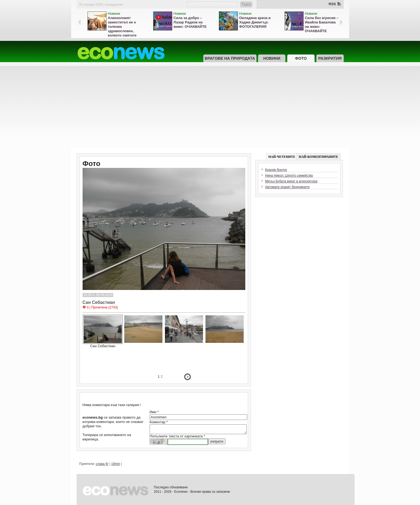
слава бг (102, 464)
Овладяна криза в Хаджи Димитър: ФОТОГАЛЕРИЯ (255, 22)
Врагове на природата (230, 58)
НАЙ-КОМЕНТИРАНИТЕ (318, 157)
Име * (154, 412)
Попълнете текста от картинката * (177, 436)
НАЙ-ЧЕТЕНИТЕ (282, 157)
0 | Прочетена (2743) (102, 307)
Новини (114, 13)
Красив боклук (276, 170)
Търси (246, 4)
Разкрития (330, 58)
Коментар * (159, 422)
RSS (332, 4)
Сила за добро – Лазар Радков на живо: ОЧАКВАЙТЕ (190, 22)
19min (116, 464)
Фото (301, 58)
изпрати (217, 441)
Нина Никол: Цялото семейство (289, 176)
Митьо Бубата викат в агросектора (291, 181)
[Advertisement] (210, 107)
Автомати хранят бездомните (287, 187)
